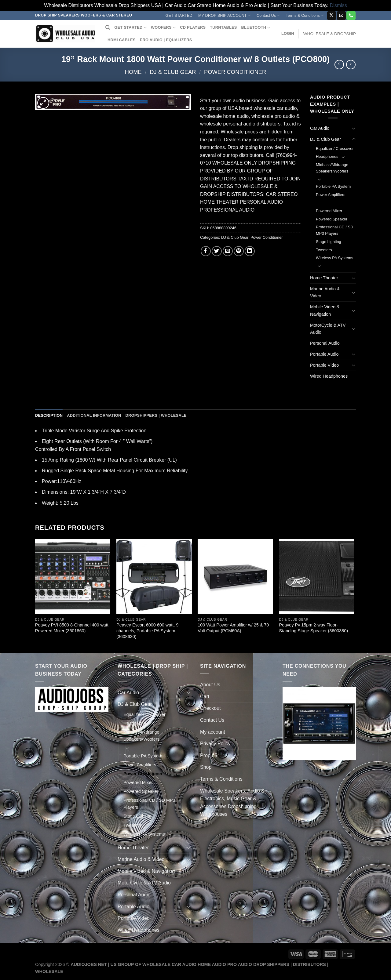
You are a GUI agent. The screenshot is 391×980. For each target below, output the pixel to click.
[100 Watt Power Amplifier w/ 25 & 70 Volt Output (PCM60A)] (235, 577)
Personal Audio (325, 343)
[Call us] (351, 16)
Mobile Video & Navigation (325, 310)
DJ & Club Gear (173, 72)
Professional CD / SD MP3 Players (334, 230)
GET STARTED (179, 15)
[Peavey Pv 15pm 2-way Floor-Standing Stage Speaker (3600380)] (317, 577)
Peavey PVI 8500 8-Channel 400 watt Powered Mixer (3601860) (72, 628)
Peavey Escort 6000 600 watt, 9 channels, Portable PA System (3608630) (147, 631)
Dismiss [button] (338, 5)
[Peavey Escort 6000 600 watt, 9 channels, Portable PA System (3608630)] (154, 577)
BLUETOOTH (256, 28)
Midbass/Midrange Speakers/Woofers (332, 168)
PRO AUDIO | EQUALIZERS (166, 40)
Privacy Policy (215, 744)
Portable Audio (324, 354)
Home (133, 72)
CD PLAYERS (193, 27)
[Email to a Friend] (228, 251)
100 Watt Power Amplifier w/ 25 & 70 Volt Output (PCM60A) (233, 628)
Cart (205, 697)
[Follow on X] (332, 16)
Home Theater (324, 278)
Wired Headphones (329, 376)
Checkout (210, 708)
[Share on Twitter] (217, 251)
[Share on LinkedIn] (250, 251)
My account (213, 732)
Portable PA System (333, 186)
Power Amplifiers (331, 195)
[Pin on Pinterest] (239, 251)
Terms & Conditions (305, 15)
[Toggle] (354, 128)
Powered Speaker (332, 219)
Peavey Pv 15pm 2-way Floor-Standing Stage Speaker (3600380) (314, 628)
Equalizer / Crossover (335, 149)
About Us (210, 685)
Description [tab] (49, 415)
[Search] (108, 27)
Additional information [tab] (94, 415)
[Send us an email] (341, 16)
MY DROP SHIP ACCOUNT (225, 15)
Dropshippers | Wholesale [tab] (156, 415)
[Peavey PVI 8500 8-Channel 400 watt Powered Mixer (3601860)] (73, 577)
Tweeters (324, 250)
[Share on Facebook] (206, 251)
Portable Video (324, 365)
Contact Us (268, 15)
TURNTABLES (223, 27)
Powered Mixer (329, 211)
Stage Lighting (329, 242)
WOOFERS (163, 28)
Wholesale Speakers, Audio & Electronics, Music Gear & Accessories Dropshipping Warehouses (232, 803)
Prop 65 (209, 755)
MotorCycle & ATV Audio (328, 329)
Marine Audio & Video (325, 292)
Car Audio (320, 128)
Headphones (327, 156)
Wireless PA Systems (334, 258)
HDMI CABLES (122, 40)
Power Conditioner (235, 72)
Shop (206, 767)
